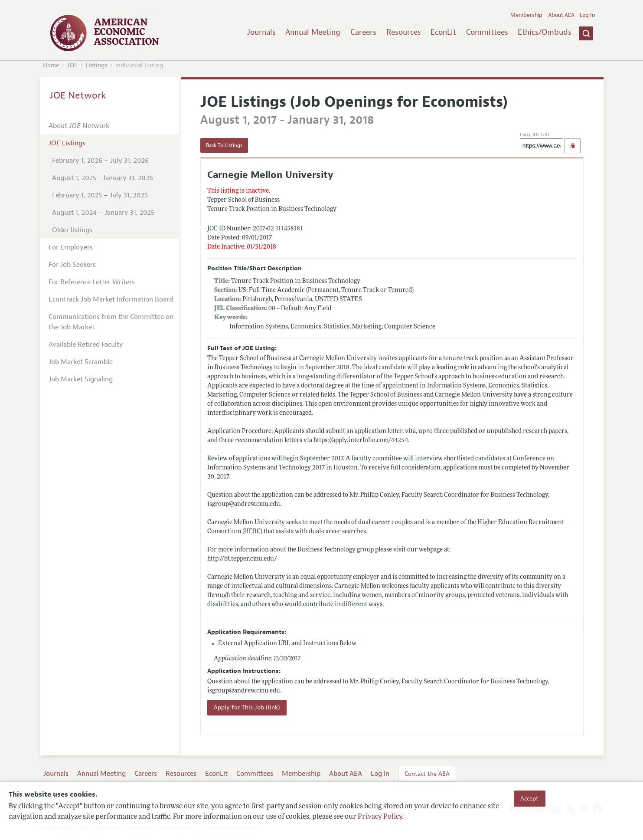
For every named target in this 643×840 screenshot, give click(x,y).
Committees (487, 32)
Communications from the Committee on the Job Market (111, 322)
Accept (529, 798)
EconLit (443, 32)
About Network (79, 126)
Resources (404, 32)
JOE (72, 65)
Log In (587, 15)
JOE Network (78, 95)
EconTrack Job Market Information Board (111, 299)
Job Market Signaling (81, 379)
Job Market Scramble (81, 362)
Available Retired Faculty (86, 345)
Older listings (72, 230)
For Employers (71, 247)
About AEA (561, 15)
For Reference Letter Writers (92, 282)
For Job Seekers (72, 265)
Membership (526, 15)
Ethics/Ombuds (545, 32)
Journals (261, 32)
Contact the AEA (427, 774)
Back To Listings (224, 145)
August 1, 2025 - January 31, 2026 (103, 178)
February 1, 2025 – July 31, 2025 (100, 195)
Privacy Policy (380, 817)
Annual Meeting (313, 32)
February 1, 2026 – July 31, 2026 (100, 161)
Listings (96, 65)
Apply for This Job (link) (247, 707)
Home (51, 65)
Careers (363, 32)
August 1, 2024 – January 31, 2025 (103, 213)
